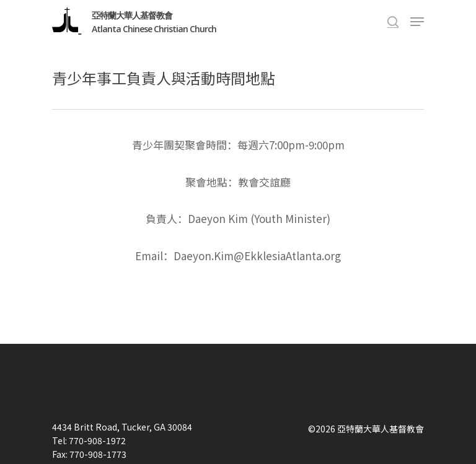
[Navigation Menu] (417, 22)
